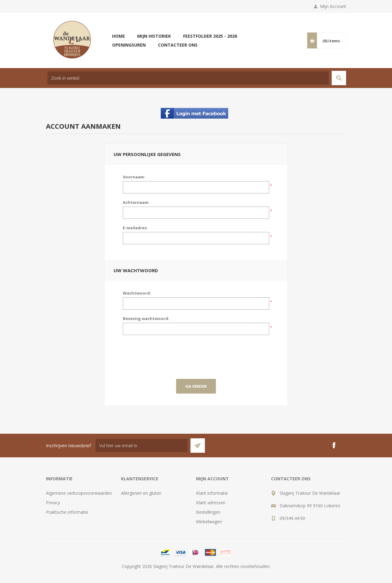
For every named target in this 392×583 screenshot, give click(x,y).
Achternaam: (136, 202)
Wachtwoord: (137, 293)
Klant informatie (212, 493)
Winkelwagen (209, 522)
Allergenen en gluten (141, 493)
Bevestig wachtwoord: (146, 318)
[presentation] (196, 353)
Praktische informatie (67, 512)
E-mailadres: (135, 228)
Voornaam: (134, 177)
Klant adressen (211, 503)
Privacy (53, 503)
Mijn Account (333, 6)
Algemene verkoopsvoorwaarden (79, 493)
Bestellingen (208, 512)
